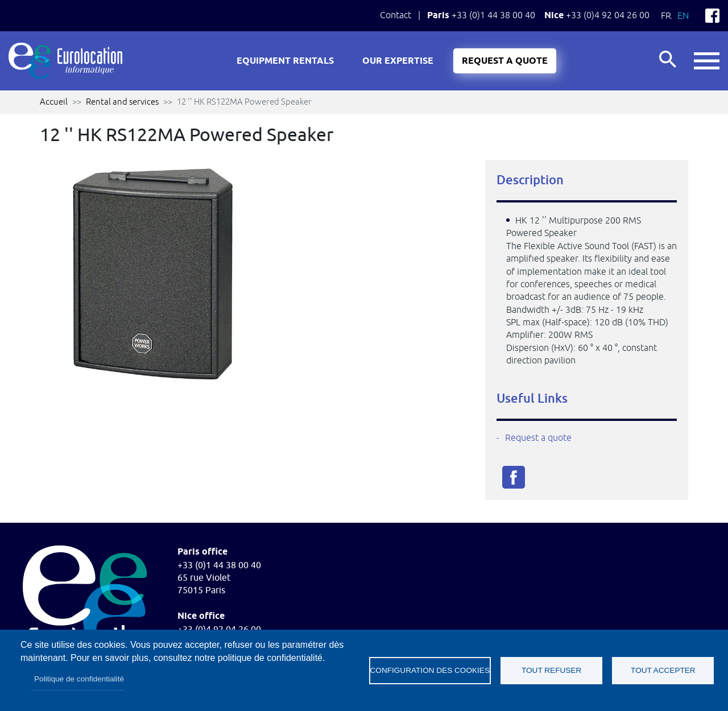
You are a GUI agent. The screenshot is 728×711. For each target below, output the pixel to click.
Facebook (712, 16)
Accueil (54, 102)
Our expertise (398, 61)
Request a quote (505, 61)
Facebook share (514, 477)
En (683, 15)
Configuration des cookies (430, 670)
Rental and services (122, 102)
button (707, 61)
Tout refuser (551, 670)
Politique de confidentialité (79, 679)
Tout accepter (663, 670)
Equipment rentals (285, 61)
